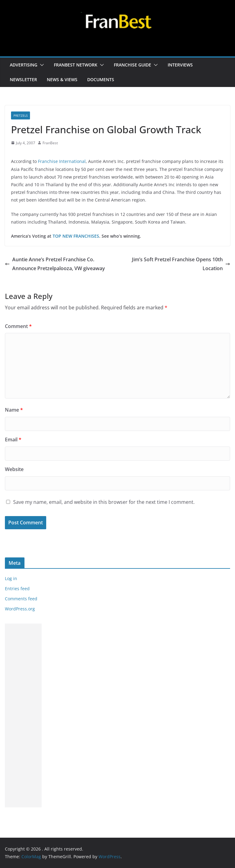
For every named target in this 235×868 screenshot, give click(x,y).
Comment (18, 326)
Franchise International (62, 161)
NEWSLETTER (23, 79)
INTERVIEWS (180, 65)
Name (14, 410)
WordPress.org (20, 609)
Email (13, 440)
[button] (41, 65)
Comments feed (21, 599)
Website (14, 469)
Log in (11, 578)
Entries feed (17, 589)
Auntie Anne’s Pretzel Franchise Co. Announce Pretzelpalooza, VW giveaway (55, 264)
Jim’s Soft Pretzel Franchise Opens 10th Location (181, 264)
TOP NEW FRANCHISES (76, 236)
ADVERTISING (24, 65)
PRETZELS (21, 115)
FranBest (50, 143)
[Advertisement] (23, 715)
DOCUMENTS (101, 79)
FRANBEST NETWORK (76, 65)
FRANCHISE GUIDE (132, 65)
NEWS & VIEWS (62, 79)
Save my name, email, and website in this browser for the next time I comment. (104, 502)
